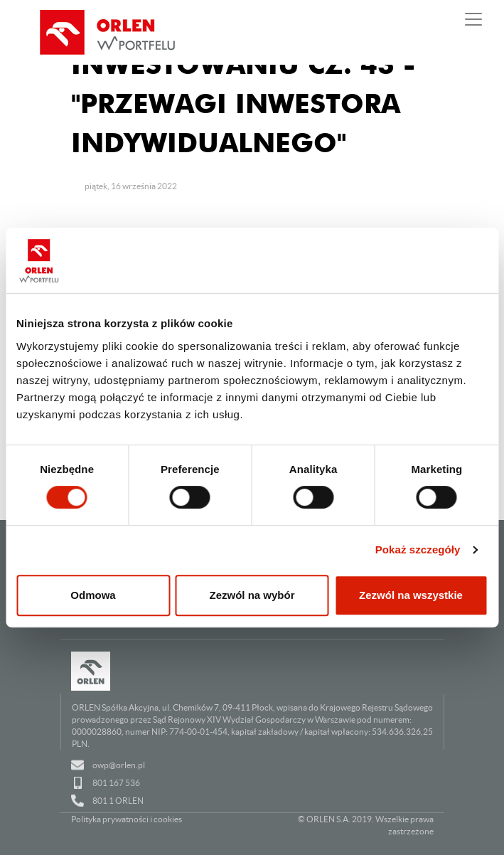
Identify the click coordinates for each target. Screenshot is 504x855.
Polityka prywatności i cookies (127, 819)
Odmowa (93, 595)
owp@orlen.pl (119, 765)
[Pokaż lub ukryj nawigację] (473, 19)
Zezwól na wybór (252, 595)
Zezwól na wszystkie (411, 595)
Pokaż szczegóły (418, 549)
